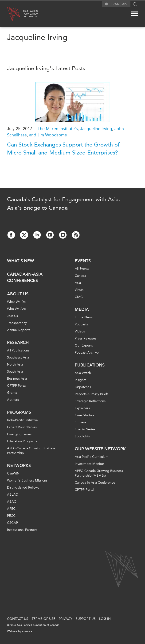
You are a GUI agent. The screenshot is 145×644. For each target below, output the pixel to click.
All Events (82, 269)
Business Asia (17, 379)
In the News (84, 317)
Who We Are (16, 309)
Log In (105, 619)
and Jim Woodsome (48, 135)
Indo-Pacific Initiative (22, 420)
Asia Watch (83, 373)
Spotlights (82, 436)
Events (83, 261)
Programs (19, 412)
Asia (78, 283)
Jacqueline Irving (96, 129)
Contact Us (18, 619)
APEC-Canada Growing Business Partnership (31, 451)
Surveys (80, 422)
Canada (80, 276)
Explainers (82, 408)
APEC (11, 509)
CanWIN (13, 473)
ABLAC (12, 495)
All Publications (18, 350)
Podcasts (81, 324)
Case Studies (84, 415)
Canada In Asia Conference (95, 483)
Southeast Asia (18, 357)
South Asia (15, 372)
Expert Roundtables (22, 427)
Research (18, 343)
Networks (19, 466)
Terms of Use (43, 619)
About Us (18, 294)
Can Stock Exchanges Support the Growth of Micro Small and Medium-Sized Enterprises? (63, 149)
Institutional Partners (22, 530)
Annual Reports (19, 330)
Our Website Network (100, 449)
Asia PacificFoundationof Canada (31, 14)
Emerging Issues (19, 434)
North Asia (15, 364)
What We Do (16, 302)
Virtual (79, 290)
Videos (80, 331)
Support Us (86, 619)
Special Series (85, 429)
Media (82, 309)
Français (119, 4)
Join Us (12, 316)
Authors (13, 400)
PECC (11, 516)
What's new (21, 261)
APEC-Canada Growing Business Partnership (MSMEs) (99, 473)
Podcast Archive (87, 353)
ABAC (12, 502)
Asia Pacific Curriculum (92, 457)
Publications (90, 365)
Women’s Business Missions (27, 480)
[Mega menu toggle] (134, 14)
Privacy (65, 619)
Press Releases (86, 338)
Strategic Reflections (90, 401)
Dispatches (83, 387)
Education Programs (22, 441)
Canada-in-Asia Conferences (25, 277)
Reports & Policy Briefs (92, 394)
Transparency (17, 323)
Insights (80, 380)
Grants (12, 393)
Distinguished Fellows (23, 488)
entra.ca (27, 631)
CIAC (79, 297)
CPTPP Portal (17, 386)
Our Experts (84, 345)
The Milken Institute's (58, 129)
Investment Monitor (89, 464)
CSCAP (12, 523)
